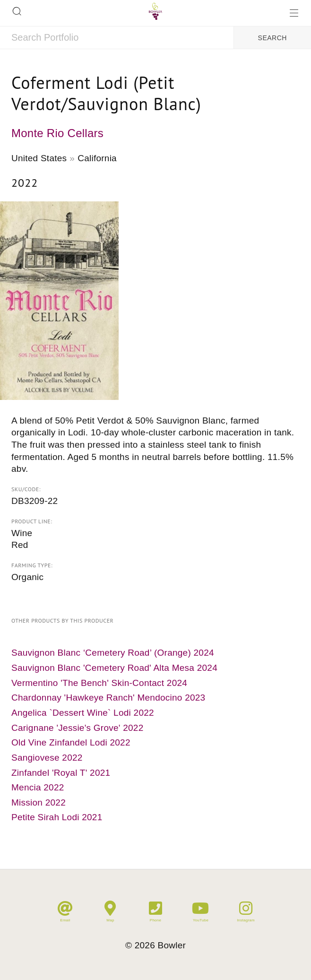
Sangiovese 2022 (47, 758)
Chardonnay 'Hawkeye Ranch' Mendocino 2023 (108, 698)
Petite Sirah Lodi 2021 (57, 817)
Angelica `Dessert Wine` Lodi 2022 (83, 713)
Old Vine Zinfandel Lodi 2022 (71, 742)
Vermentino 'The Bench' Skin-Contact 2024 (99, 683)
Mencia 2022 (38, 787)
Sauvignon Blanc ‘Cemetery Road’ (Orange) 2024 (113, 653)
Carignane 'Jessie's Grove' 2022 (78, 728)
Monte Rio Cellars (57, 133)
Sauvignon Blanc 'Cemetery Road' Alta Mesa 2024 (114, 668)
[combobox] (117, 38)
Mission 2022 (39, 802)
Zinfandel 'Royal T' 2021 (61, 773)
